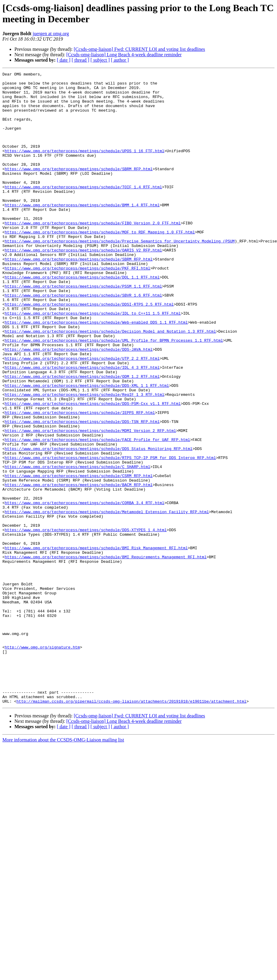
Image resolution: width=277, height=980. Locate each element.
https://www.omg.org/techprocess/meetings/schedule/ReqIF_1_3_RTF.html (85, 459)
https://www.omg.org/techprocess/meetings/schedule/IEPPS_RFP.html (80, 481)
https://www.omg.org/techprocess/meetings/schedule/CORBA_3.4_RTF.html (85, 589)
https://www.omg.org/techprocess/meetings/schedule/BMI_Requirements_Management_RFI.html (106, 654)
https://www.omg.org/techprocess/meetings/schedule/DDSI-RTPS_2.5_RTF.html (89, 351)
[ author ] (120, 60)
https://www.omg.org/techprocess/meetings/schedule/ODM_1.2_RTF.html (82, 438)
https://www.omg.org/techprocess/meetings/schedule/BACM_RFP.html (79, 568)
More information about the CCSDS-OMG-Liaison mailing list (63, 866)
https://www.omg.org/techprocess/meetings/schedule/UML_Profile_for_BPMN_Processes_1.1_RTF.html (114, 394)
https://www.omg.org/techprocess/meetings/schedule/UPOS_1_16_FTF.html (85, 167)
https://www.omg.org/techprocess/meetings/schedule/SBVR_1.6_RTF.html (83, 340)
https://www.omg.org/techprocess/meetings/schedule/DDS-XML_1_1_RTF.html (87, 448)
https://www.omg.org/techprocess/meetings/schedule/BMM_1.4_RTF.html (82, 232)
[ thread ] (80, 60)
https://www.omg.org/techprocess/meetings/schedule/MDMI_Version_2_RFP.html (90, 503)
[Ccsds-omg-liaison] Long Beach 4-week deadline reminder (124, 55)
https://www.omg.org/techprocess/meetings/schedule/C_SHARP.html (78, 546)
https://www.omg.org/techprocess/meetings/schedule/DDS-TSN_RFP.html (82, 492)
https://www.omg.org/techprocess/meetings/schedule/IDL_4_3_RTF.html (82, 427)
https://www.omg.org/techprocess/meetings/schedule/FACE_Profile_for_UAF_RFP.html (97, 513)
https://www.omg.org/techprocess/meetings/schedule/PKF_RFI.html (78, 308)
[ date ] (64, 60)
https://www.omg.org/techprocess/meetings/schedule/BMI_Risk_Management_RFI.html (96, 643)
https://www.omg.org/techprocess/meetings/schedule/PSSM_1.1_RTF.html (83, 329)
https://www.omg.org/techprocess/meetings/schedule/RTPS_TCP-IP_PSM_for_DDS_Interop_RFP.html (110, 535)
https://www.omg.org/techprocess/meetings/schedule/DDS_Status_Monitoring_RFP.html (99, 524)
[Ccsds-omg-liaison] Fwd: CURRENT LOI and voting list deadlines (139, 49)
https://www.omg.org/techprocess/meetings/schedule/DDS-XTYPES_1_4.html (86, 622)
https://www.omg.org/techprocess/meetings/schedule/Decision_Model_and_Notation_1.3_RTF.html (110, 384)
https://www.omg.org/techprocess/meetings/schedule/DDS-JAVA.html (79, 405)
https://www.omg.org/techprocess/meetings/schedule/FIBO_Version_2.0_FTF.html (93, 254)
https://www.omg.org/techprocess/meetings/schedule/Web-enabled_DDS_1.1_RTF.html (96, 373)
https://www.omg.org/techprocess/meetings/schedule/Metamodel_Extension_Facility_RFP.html (107, 600)
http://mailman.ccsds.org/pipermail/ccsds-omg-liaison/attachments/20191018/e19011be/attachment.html (131, 827)
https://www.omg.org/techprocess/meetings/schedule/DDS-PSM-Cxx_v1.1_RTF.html (93, 470)
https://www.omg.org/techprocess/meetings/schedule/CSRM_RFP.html (79, 557)
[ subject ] (100, 60)
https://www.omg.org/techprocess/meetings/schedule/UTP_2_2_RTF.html (82, 416)
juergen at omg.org (51, 34)
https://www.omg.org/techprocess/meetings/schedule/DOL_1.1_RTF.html (82, 319)
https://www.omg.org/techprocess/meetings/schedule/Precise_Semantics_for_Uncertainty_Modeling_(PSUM (120, 275)
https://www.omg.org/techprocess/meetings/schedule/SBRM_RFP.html (79, 189)
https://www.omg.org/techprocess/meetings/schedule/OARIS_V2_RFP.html (83, 286)
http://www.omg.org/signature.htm (42, 763)
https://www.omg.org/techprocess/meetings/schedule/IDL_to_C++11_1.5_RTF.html (93, 362)
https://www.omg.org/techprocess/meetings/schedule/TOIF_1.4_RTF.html (83, 210)
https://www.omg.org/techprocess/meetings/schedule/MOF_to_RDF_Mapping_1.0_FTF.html (100, 264)
